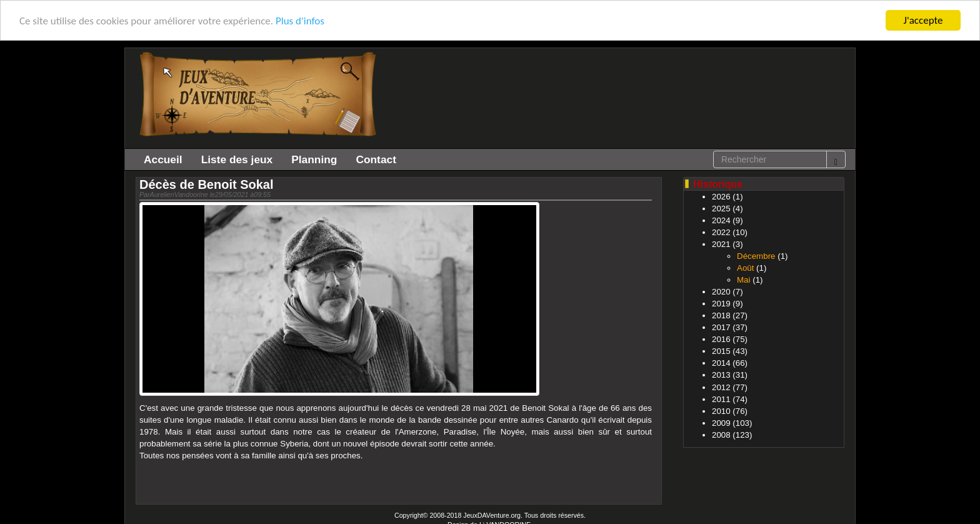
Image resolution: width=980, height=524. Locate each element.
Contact (376, 159)
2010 (721, 411)
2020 (721, 292)
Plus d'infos (300, 21)
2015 (721, 351)
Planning (314, 159)
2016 (721, 339)
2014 (721, 363)
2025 (721, 209)
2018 (721, 315)
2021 (721, 244)
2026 (721, 197)
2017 (721, 327)
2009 (721, 423)
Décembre (756, 256)
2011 (721, 399)
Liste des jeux (237, 159)
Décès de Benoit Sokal (207, 184)
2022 (721, 232)
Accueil (163, 159)
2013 (721, 375)
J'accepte (923, 20)
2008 (721, 435)
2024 (721, 220)
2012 (721, 387)
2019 (721, 304)
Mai (743, 280)
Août (745, 268)
